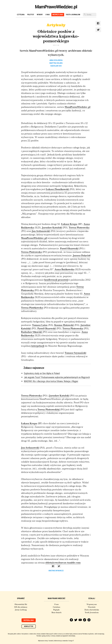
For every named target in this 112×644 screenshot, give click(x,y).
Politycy (31, 15)
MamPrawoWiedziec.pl (56, 7)
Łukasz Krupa (69, 224)
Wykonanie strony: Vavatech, (46, 641)
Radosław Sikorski (32, 332)
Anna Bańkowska (64, 269)
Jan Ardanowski (41, 231)
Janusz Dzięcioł (82, 255)
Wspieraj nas (92, 604)
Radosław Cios (56, 66)
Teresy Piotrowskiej (49, 410)
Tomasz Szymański (75, 353)
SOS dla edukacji (21, 607)
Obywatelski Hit (21, 604)
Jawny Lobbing (21, 610)
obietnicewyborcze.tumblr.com (63, 563)
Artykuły (56, 25)
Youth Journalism (73, 15)
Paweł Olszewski (69, 248)
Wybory (40, 15)
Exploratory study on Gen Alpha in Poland (42, 373)
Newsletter (29, 626)
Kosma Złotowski (64, 325)
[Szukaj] (90, 15)
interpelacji (38, 346)
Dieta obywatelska (92, 610)
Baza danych (57, 612)
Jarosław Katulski (52, 228)
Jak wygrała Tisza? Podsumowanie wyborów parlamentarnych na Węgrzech (57, 377)
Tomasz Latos (40, 325)
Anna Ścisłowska (56, 60)
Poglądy (56, 610)
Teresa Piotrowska (79, 228)
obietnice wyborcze (56, 571)
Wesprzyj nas (58, 15)
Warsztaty (92, 607)
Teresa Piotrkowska (32, 308)
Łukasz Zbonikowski (58, 189)
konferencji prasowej (56, 280)
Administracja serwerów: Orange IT (64, 641)
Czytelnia (21, 15)
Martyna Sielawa (56, 63)
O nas (48, 15)
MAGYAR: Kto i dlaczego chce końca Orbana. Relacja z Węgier (51, 381)
